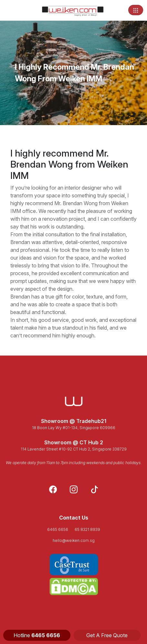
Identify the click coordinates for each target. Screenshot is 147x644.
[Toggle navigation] (136, 10)
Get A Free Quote (107, 635)
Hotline (37, 635)
